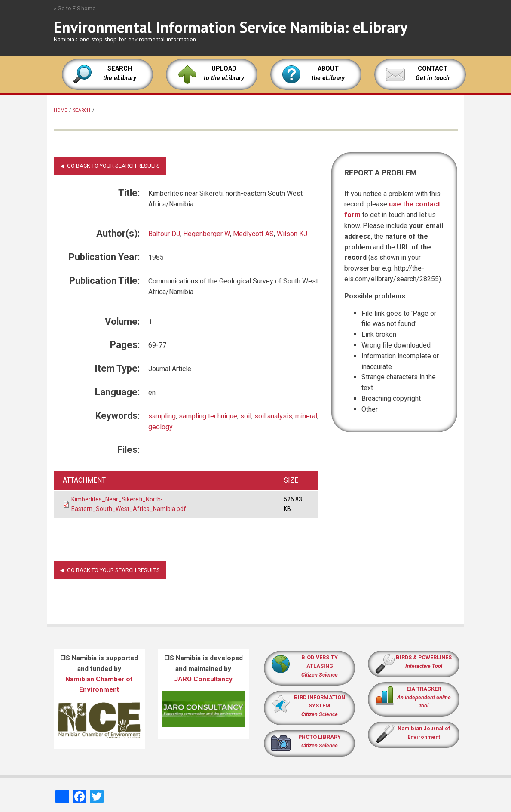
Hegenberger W (207, 234)
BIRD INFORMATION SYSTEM (320, 706)
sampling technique (208, 416)
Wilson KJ (292, 234)
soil (246, 416)
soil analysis (273, 416)
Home (60, 110)
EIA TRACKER (424, 689)
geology (161, 427)
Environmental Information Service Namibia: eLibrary (231, 27)
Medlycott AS (253, 234)
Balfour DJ (164, 234)
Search (82, 110)
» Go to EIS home (75, 8)
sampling (162, 416)
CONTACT (433, 69)
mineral (306, 416)
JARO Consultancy (203, 679)
